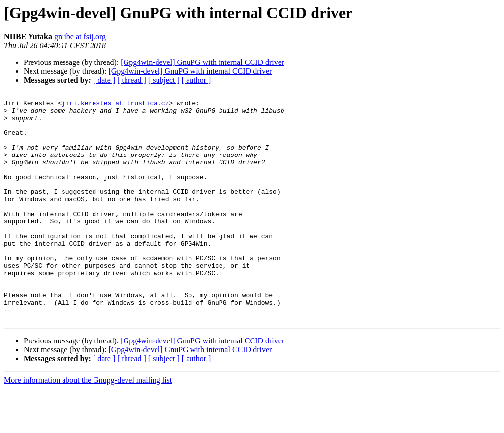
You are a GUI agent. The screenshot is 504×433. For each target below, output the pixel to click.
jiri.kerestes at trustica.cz (115, 104)
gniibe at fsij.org (80, 37)
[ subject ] (164, 80)
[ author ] (196, 80)
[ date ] (104, 80)
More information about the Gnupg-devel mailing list (88, 424)
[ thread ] (132, 80)
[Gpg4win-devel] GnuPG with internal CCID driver (202, 62)
